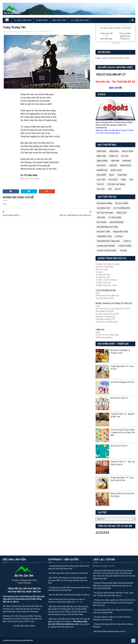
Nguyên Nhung (117, 222)
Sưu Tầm (101, 180)
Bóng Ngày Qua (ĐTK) (105, 311)
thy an (123, 251)
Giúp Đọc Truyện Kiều (104, 267)
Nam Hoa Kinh (102, 269)
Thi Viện (99, 272)
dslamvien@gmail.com (104, 566)
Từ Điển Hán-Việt (103, 277)
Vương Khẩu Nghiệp (106, 246)
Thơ (50, 31)
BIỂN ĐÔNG (102, 151)
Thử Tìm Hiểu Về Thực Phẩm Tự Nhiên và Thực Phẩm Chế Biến (123, 432)
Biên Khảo (114, 151)
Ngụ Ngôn (101, 175)
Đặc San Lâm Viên (30, 178)
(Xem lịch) (115, 43)
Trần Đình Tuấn (104, 236)
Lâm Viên (101, 218)
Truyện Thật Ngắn (116, 184)
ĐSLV (30, 31)
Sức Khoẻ (113, 180)
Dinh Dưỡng (102, 161)
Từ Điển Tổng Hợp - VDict (106, 285)
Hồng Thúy (122, 213)
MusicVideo (126, 165)
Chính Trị (114, 156)
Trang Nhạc (42, 20)
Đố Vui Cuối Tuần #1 (119, 446)
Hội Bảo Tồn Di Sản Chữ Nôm (108, 264)
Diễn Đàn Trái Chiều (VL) (106, 317)
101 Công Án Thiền (80, 20)
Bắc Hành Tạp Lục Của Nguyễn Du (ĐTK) (113, 309)
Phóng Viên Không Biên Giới (107, 295)
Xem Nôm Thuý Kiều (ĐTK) (107, 322)
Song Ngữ (122, 175)
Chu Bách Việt (104, 208)
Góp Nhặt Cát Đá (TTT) (105, 319)
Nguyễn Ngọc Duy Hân (107, 227)
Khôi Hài (113, 165)
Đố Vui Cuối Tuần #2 (119, 398)
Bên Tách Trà (59, 20)
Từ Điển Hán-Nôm (103, 275)
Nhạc (112, 175)
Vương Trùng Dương (107, 251)
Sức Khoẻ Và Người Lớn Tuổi (122, 382)
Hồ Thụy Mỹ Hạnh (105, 213)
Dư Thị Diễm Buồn (41, 31)
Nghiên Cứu (102, 170)
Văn (110, 189)
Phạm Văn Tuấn (120, 232)
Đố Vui (118, 189)
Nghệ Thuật (116, 170)
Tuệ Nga (119, 236)
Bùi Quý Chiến (122, 203)
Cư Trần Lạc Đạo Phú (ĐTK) (107, 314)
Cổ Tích (125, 156)
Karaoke (127, 161)
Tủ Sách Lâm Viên (23, 20)
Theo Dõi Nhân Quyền (105, 298)
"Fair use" (79, 602)
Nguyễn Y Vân (103, 232)
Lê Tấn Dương (115, 218)
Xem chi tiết (115, 88)
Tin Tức (100, 184)
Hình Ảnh (115, 161)
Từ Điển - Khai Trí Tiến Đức (106, 280)
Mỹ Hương (102, 222)
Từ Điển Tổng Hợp (103, 283)
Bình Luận (101, 156)
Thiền (123, 180)
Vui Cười (101, 189)
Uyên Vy (127, 241)
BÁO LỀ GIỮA (128, 151)
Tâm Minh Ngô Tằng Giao (108, 241)
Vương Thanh (125, 246)
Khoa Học (101, 165)
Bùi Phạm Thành (104, 203)
